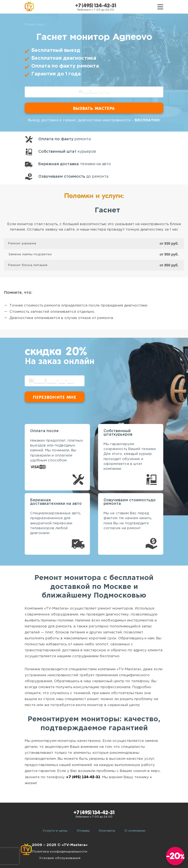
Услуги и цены (55, 831)
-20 (175, 856)
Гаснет (107, 210)
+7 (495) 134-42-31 (96, 6)
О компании (135, 831)
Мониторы (34, 25)
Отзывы (83, 831)
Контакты (107, 831)
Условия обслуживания (60, 858)
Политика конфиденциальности (60, 852)
